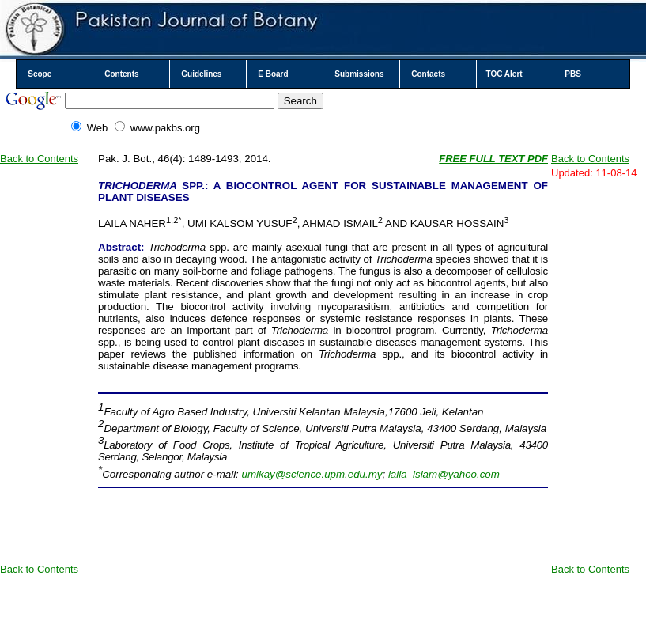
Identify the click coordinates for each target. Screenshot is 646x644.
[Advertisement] (47, 344)
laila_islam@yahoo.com (444, 474)
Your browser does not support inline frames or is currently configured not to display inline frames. (323, 636)
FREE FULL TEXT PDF (493, 159)
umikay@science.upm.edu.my (312, 474)
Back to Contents (39, 159)
